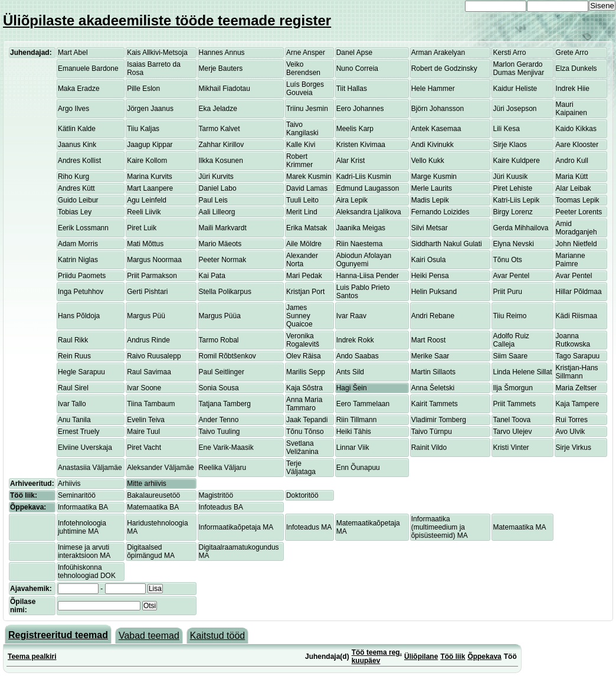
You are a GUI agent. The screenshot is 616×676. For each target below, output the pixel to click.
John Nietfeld (576, 244)
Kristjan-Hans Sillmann (577, 372)
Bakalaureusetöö (153, 495)
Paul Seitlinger (222, 372)
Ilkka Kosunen (221, 161)
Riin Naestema (360, 244)
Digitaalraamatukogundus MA (239, 551)
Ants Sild (350, 372)
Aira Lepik (352, 200)
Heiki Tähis (354, 432)
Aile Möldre (304, 244)
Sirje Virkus (574, 448)
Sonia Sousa (219, 388)
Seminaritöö (77, 495)
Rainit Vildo (429, 448)
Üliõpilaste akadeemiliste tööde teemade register (167, 20)
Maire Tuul (143, 432)
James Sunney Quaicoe (299, 316)
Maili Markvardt (223, 228)
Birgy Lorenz (512, 212)
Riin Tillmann (357, 420)
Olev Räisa (304, 356)
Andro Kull (572, 161)
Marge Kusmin (434, 177)
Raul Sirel (73, 388)
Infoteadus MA (309, 527)
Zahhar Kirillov (222, 145)
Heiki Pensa (430, 276)
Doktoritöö (302, 495)
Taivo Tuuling (219, 432)
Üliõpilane (421, 657)
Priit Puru (507, 292)
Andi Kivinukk (432, 145)
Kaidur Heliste (515, 89)
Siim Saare (510, 356)
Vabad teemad (149, 636)
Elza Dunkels (576, 68)
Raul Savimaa (149, 372)
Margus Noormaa (154, 260)
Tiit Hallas (352, 89)
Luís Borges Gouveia (305, 89)
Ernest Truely (79, 432)
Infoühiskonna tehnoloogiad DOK (87, 572)
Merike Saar (430, 356)
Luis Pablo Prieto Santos (363, 292)
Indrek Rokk (355, 340)
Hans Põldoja (79, 316)
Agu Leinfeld (147, 200)
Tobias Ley (75, 212)
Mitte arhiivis (147, 484)
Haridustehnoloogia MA (157, 527)
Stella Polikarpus (225, 292)
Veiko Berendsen (303, 68)
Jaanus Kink (77, 145)
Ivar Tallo (72, 404)
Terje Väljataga (301, 468)
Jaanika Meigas (361, 228)
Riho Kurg (73, 177)
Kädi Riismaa (577, 316)
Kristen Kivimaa (361, 145)
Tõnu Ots (507, 260)
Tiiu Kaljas (143, 129)
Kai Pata (212, 276)
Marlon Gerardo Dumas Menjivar (518, 68)
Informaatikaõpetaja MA (236, 527)
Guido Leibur (78, 200)
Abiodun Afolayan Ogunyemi (364, 260)
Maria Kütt (572, 177)
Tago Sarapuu (578, 356)
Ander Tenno (219, 420)
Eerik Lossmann (83, 228)
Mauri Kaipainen (571, 109)
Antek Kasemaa (436, 129)
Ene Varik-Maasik (226, 448)
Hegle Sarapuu (81, 372)
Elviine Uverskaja (85, 448)
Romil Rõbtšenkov (227, 356)
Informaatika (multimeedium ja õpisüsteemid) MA (440, 527)
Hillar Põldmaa (579, 292)
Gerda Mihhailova (520, 228)
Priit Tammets (514, 404)
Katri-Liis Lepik (516, 200)
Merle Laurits (432, 188)
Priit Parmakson (152, 276)
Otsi (150, 606)
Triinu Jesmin (307, 109)
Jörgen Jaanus (150, 109)
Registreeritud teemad (58, 635)
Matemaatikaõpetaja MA (368, 527)
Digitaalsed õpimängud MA (151, 551)
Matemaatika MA (519, 527)
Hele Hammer (433, 89)
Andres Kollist (79, 161)
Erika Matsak (307, 228)
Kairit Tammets (435, 404)
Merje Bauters (221, 68)
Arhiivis (69, 484)
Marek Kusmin (309, 177)
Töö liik (453, 657)
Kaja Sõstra (304, 388)
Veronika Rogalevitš (303, 340)
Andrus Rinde (148, 340)
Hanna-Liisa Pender (368, 276)
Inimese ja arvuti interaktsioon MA (84, 551)
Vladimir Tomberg (439, 420)
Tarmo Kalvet (219, 129)
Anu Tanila (74, 420)
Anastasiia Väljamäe (90, 468)
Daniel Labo (218, 188)
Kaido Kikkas (576, 129)
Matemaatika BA (153, 507)
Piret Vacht (144, 448)
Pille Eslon (143, 89)
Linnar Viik (353, 448)
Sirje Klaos (509, 145)
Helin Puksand (434, 292)
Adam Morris (78, 244)
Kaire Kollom (147, 161)
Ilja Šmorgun (512, 388)
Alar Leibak (574, 188)
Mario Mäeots (220, 244)
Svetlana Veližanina (302, 448)
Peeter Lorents (579, 212)
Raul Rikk (73, 340)
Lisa (155, 589)
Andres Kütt (76, 188)
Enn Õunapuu (358, 468)
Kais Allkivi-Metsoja (157, 53)
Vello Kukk (428, 161)
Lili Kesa (506, 129)
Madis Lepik (430, 200)
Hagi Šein (352, 388)
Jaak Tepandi (307, 420)
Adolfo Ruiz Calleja (511, 340)
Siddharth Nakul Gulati (447, 244)
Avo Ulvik (571, 432)
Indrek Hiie (573, 89)
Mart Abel (73, 53)
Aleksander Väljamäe (160, 468)
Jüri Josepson (515, 109)
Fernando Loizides (440, 212)
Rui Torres (572, 420)
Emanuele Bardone (88, 68)
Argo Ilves (73, 109)
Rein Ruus (74, 356)
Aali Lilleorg (217, 212)
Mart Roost (429, 340)
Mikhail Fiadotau (225, 89)
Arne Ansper (306, 53)
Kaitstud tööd (217, 636)
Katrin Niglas (78, 260)
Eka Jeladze (218, 109)
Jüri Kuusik (510, 177)
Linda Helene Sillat (522, 372)
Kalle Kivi (301, 145)
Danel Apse (354, 53)
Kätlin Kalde (77, 129)
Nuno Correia (357, 68)
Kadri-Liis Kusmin (364, 177)
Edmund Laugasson (368, 188)
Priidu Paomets (82, 276)
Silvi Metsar (430, 228)
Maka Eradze (79, 89)
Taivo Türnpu (432, 432)
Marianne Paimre (571, 260)
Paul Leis (213, 200)
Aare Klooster (577, 145)
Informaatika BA (83, 507)
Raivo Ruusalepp (154, 356)
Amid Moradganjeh (576, 228)
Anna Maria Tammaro (304, 404)
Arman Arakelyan (438, 53)
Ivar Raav (351, 316)
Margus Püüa (220, 316)
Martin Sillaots (433, 372)
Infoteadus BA (221, 507)
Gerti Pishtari (147, 292)
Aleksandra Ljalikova (369, 212)
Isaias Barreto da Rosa (154, 68)
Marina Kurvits (150, 177)
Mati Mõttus (145, 244)
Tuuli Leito (302, 200)
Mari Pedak (304, 276)
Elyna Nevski (513, 244)
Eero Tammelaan (363, 404)
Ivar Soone (144, 388)
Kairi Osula (429, 260)
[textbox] (99, 606)
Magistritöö (216, 495)
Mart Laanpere (150, 188)
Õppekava (484, 657)
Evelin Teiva (146, 420)
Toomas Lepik (578, 200)
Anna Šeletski (433, 388)
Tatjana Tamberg (225, 404)
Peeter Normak (223, 260)
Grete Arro (572, 53)
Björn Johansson (438, 109)
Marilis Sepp (306, 372)
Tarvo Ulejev (512, 432)
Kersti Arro (509, 53)
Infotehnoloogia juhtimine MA (82, 527)
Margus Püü (146, 316)
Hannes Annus (222, 53)
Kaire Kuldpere (516, 161)
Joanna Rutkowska (573, 340)
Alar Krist (351, 161)
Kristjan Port (305, 292)
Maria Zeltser (576, 388)
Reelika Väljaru (223, 468)
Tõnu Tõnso (305, 432)
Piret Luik (142, 228)
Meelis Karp (355, 129)
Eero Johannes (360, 109)
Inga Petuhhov (81, 292)
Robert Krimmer (299, 161)
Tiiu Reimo (509, 316)
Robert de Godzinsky (444, 68)
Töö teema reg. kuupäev (377, 657)
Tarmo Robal (219, 340)
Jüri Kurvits (216, 177)
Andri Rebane (433, 316)
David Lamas (307, 188)
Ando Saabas (358, 356)
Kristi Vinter (511, 448)
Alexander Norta (302, 260)
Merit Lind (302, 212)
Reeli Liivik (144, 212)
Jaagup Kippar (150, 145)
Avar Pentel (511, 276)
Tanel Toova (512, 420)
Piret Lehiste (512, 188)
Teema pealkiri (32, 657)
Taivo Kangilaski (302, 129)
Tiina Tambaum (151, 404)
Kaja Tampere (578, 404)
